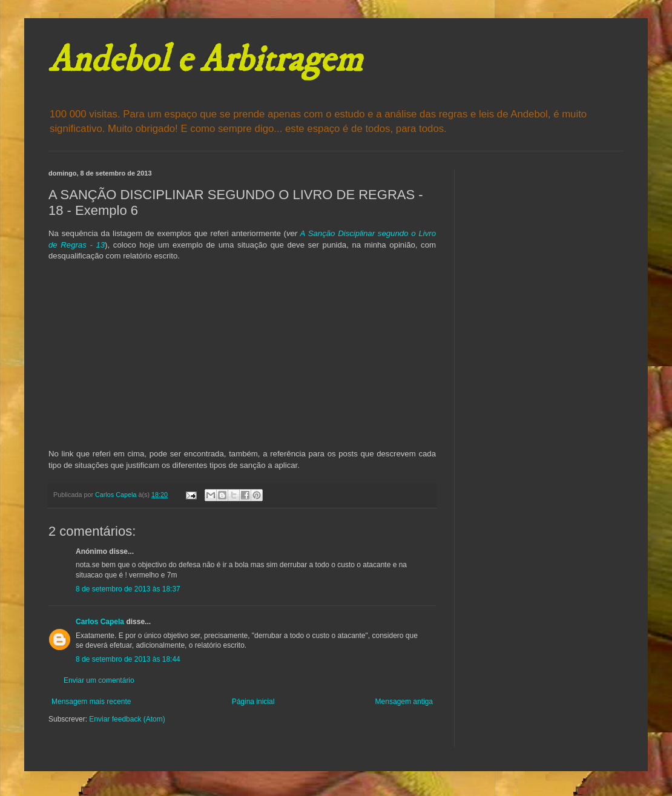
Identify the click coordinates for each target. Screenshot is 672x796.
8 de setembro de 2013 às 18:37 (128, 589)
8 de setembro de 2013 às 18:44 (128, 659)
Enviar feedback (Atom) (127, 719)
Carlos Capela (100, 622)
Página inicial (253, 702)
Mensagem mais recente (91, 702)
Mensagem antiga (404, 702)
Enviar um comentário (99, 680)
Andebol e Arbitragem (205, 60)
